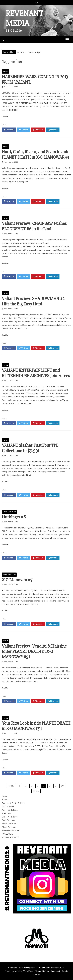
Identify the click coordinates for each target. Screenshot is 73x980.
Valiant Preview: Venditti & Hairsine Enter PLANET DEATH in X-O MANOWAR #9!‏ (34, 652)
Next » (36, 791)
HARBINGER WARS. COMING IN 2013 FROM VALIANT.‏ (35, 80)
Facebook (9, 130)
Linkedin (53, 130)
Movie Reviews (9, 824)
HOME (5, 796)
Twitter (23, 130)
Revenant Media (24, 18)
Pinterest (38, 130)
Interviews (7, 813)
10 (62, 786)
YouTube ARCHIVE (10, 837)
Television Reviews (11, 830)
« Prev (11, 786)
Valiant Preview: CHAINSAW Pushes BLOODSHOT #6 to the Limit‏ (34, 226)
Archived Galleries (10, 810)
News (5, 71)
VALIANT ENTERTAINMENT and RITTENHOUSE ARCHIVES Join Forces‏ (36, 373)
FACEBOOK (7, 834)
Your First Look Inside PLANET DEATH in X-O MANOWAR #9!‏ (36, 726)
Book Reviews (9, 512)
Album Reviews (9, 827)
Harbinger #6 (14, 517)
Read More (5, 117)
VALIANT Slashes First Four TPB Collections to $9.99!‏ (30, 448)
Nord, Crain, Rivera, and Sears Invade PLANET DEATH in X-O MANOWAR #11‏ (36, 155)
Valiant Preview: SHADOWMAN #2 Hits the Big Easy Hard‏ (33, 301)
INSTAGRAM (8, 807)
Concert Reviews (10, 817)
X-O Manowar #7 (17, 580)
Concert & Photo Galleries (13, 803)
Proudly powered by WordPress (19, 971)
